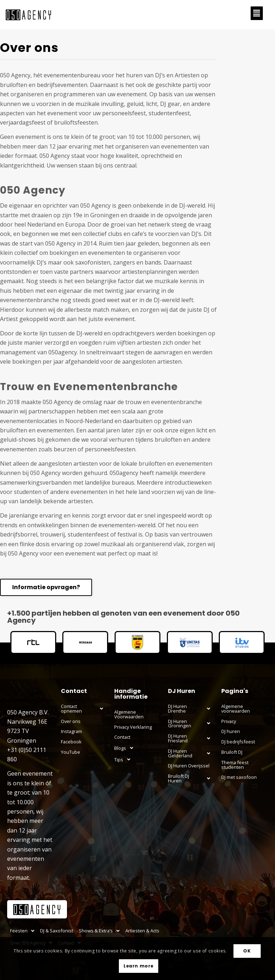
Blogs (126, 748)
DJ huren (231, 731)
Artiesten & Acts (142, 931)
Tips (124, 760)
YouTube (71, 752)
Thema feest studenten (235, 765)
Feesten (22, 931)
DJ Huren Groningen (191, 723)
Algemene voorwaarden (236, 709)
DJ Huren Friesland (191, 738)
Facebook (71, 742)
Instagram (71, 731)
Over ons (71, 721)
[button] (257, 13)
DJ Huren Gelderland (191, 753)
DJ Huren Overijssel (189, 766)
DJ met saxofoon (239, 777)
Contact (122, 737)
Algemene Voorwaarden (129, 714)
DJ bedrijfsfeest (238, 742)
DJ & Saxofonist (57, 931)
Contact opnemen (84, 709)
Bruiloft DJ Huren (191, 778)
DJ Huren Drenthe (191, 709)
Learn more (139, 966)
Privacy (229, 721)
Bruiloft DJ (232, 752)
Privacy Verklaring (133, 727)
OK (247, 951)
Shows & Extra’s (99, 931)
